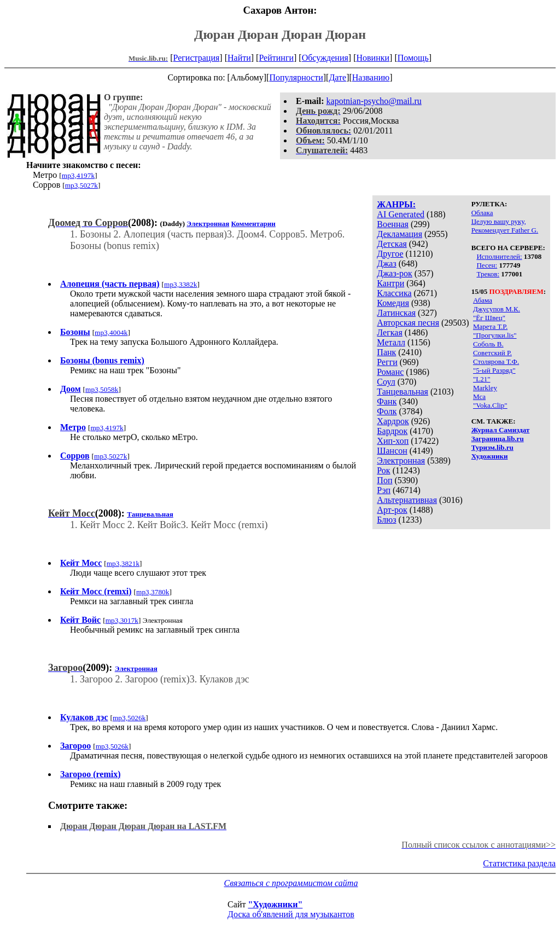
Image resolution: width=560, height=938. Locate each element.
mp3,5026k (129, 718)
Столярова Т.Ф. (496, 361)
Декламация (399, 234)
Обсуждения (325, 58)
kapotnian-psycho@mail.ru (374, 101)
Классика (394, 293)
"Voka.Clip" (490, 405)
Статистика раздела (519, 863)
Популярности (296, 77)
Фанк (387, 401)
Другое (390, 254)
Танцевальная (402, 392)
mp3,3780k (153, 592)
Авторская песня (408, 323)
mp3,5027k (81, 185)
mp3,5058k (102, 389)
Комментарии (253, 224)
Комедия (393, 303)
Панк (386, 352)
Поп (384, 480)
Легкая (389, 332)
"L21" (482, 379)
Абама (483, 300)
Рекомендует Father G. (505, 230)
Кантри (390, 283)
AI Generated (401, 214)
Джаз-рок (395, 273)
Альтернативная (407, 500)
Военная (393, 224)
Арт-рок (392, 510)
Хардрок (393, 421)
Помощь (413, 58)
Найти (239, 58)
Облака (482, 213)
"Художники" (275, 904)
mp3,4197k (78, 175)
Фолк (387, 411)
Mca (479, 396)
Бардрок (392, 431)
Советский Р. (492, 353)
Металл (391, 342)
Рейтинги (276, 58)
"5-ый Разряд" (494, 370)
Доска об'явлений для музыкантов (291, 914)
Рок (383, 470)
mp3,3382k (180, 284)
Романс (390, 372)
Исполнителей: (499, 256)
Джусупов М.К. (497, 309)
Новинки (373, 58)
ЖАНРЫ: (396, 204)
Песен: (487, 265)
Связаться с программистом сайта (291, 883)
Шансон (392, 451)
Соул (386, 382)
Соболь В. (488, 344)
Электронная (401, 461)
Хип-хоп (393, 441)
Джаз (386, 264)
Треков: (488, 274)
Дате (337, 77)
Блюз (386, 520)
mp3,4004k (111, 332)
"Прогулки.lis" (495, 335)
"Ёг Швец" (489, 318)
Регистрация (197, 58)
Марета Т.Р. (490, 326)
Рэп (384, 490)
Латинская (396, 313)
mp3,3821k (123, 563)
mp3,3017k (122, 620)
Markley (485, 388)
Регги (387, 362)
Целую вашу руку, (499, 221)
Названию (371, 77)
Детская (392, 244)
